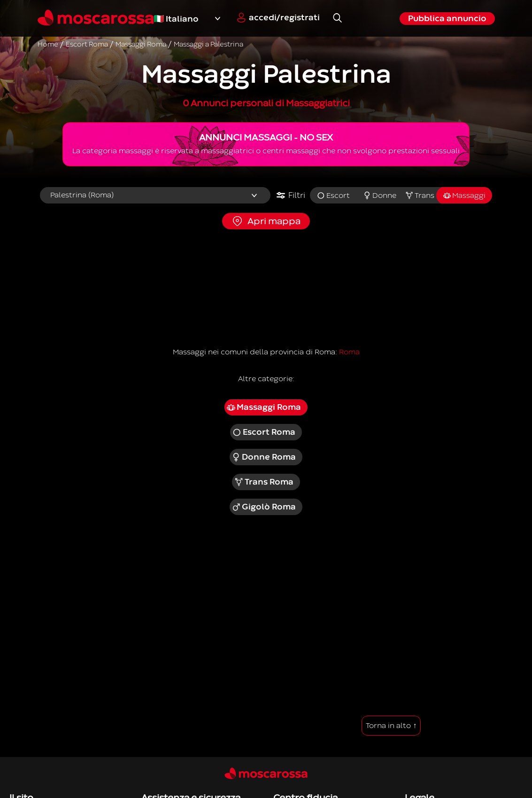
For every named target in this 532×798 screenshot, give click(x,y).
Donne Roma (264, 457)
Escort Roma (264, 432)
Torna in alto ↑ (391, 726)
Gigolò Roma (264, 507)
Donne (380, 196)
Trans (420, 196)
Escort (333, 196)
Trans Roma (264, 482)
